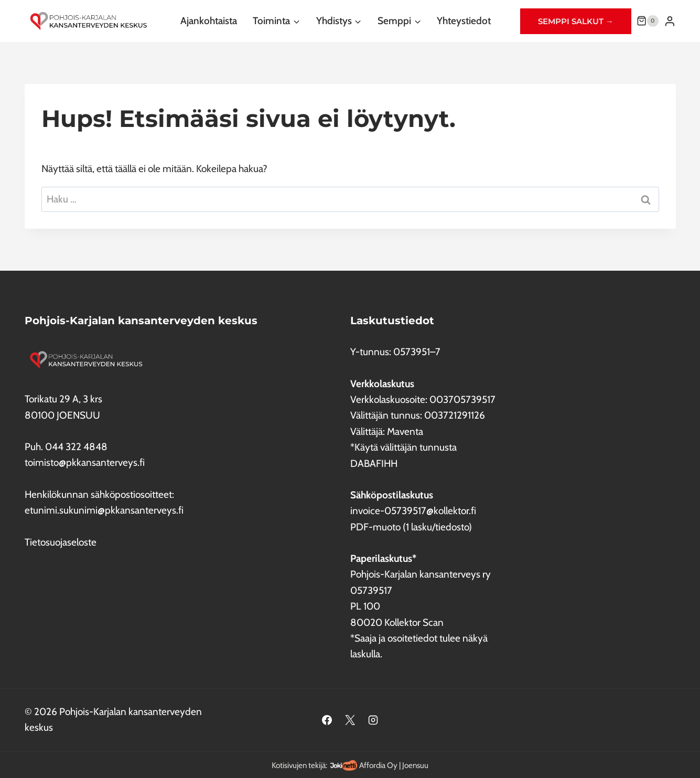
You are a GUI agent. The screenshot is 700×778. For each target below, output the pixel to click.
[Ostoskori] (648, 21)
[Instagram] (373, 720)
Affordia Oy (378, 765)
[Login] (670, 21)
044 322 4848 (76, 447)
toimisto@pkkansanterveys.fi (85, 462)
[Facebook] (327, 720)
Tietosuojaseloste (61, 542)
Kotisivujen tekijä (299, 765)
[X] (350, 720)
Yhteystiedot (464, 21)
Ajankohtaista (209, 21)
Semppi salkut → (576, 21)
